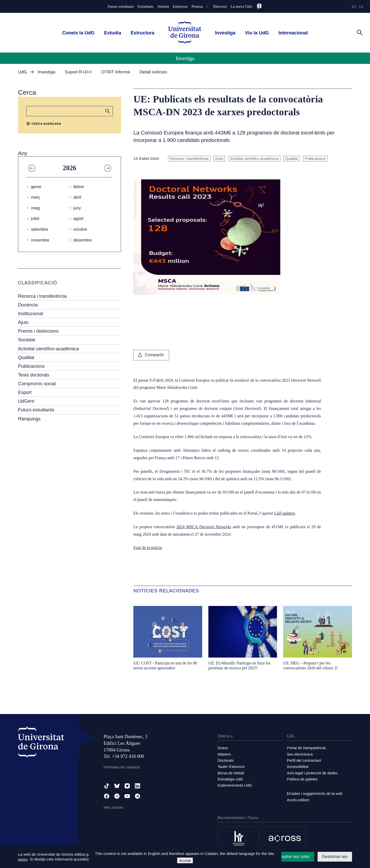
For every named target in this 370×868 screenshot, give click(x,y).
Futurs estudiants (121, 7)
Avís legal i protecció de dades (313, 772)
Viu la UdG (257, 33)
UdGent (26, 401)
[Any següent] (107, 168)
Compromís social (37, 384)
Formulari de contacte (122, 767)
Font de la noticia (148, 548)
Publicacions (31, 366)
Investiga (225, 33)
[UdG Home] (185, 33)
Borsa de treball (231, 772)
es (354, 7)
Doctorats (226, 760)
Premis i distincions (38, 331)
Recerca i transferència (42, 296)
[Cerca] (360, 32)
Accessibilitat (298, 766)
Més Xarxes (114, 807)
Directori (220, 7)
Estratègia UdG (231, 779)
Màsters (224, 754)
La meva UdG (242, 7)
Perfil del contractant (305, 760)
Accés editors (299, 799)
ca (361, 7)
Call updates (285, 513)
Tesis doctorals (34, 375)
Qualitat (26, 357)
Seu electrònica (300, 754)
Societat (26, 340)
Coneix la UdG (78, 33)
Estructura (143, 33)
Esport (25, 392)
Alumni (163, 7)
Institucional (30, 314)
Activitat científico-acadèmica (48, 349)
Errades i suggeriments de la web (316, 793)
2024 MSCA (204, 527)
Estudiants (146, 7)
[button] (108, 111)
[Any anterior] (32, 168)
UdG (22, 72)
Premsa (197, 7)
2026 (70, 168)
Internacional (293, 33)
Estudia (113, 33)
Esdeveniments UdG (235, 785)
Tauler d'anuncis (232, 766)
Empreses (180, 7)
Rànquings (29, 419)
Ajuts (23, 322)
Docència (28, 305)
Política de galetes (303, 779)
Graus (223, 748)
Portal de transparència (307, 748)
